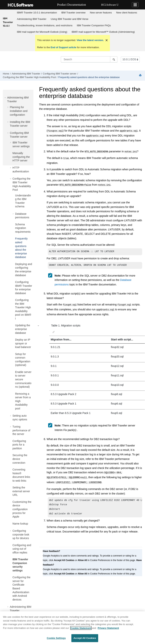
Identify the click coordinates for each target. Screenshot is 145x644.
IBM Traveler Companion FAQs (94, 25)
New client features (127, 13)
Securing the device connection (20, 459)
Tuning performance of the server (21, 430)
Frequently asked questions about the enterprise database (89, 77)
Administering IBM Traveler (32, 19)
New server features (101, 13)
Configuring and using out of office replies (22, 549)
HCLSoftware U (110, 5)
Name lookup (20, 524)
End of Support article (63, 47)
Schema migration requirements (23, 228)
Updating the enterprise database (23, 329)
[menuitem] (37, 13)
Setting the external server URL (21, 491)
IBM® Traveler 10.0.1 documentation (37, 13)
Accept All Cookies (85, 638)
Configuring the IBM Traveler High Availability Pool (29, 77)
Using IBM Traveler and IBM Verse (70, 19)
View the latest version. (90, 40)
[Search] (114, 59)
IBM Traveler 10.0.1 (8, 22)
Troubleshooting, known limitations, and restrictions (45, 25)
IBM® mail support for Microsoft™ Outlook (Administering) (103, 32)
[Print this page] (141, 76)
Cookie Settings (56, 638)
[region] (72, 628)
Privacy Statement (108, 628)
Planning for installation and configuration (19, 111)
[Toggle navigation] (135, 5)
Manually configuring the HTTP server (21, 157)
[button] (6, 98)
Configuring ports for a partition (19, 445)
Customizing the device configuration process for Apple (22, 509)
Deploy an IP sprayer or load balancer (23, 343)
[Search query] (89, 59)
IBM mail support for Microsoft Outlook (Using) (42, 32)
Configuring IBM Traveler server (60, 74)
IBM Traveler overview (73, 13)
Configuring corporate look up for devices (21, 534)
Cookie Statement (81, 628)
